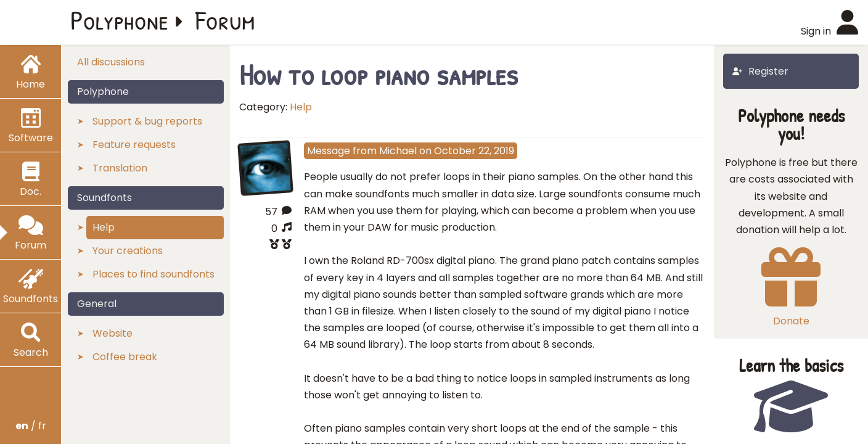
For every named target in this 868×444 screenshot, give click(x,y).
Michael (398, 151)
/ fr (31, 426)
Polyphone (120, 20)
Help (301, 107)
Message (329, 151)
